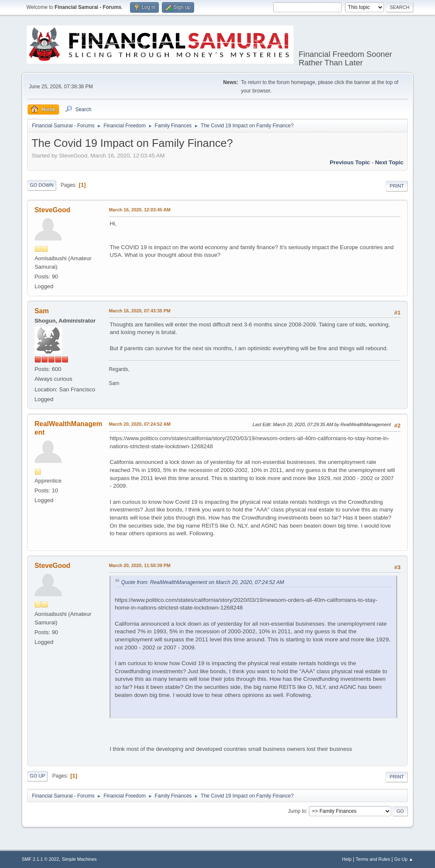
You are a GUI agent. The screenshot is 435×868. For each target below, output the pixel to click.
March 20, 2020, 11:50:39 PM (140, 565)
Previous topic (350, 162)
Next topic (389, 162)
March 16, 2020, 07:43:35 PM (140, 311)
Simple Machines (79, 859)
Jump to (297, 811)
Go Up (37, 776)
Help (347, 859)
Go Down (42, 185)
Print (397, 186)
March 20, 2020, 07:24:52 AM (140, 424)
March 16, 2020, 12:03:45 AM (140, 210)
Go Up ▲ (404, 859)
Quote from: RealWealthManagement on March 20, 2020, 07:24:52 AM (203, 582)
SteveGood (52, 210)
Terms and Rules (373, 859)
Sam (42, 311)
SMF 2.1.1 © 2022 (40, 859)
